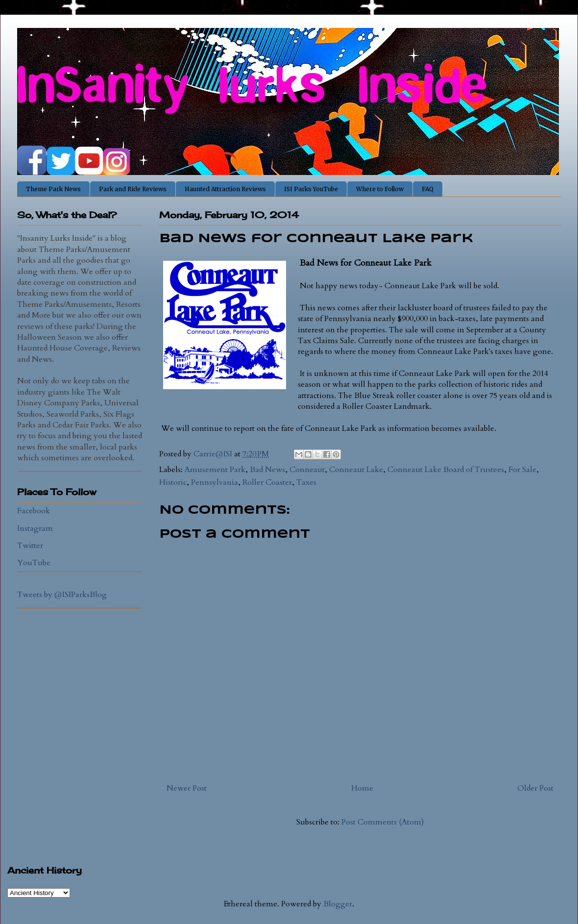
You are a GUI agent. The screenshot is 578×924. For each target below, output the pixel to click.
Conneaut (307, 470)
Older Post (535, 788)
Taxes (306, 482)
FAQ (428, 189)
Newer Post (187, 788)
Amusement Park (215, 470)
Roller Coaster (267, 482)
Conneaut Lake (356, 470)
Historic (173, 482)
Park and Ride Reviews (133, 189)
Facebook (34, 511)
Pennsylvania (215, 482)
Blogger (338, 904)
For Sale (522, 470)
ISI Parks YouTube (311, 189)
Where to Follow (380, 189)
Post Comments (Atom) (383, 822)
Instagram (35, 528)
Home (362, 788)
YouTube (34, 563)
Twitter (30, 546)
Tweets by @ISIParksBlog (62, 595)
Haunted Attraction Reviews (225, 189)
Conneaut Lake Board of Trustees (446, 470)
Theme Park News (53, 189)
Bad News (267, 470)
